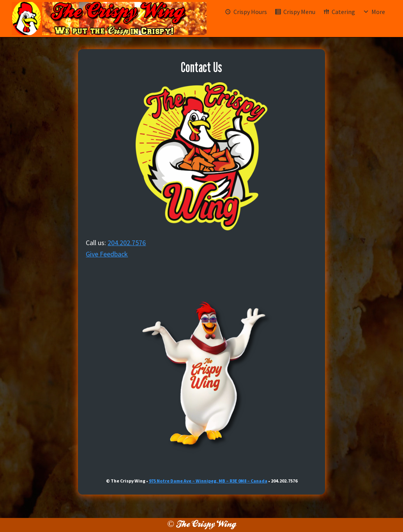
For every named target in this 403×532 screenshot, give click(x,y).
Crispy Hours (250, 12)
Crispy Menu (299, 12)
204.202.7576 (127, 243)
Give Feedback (107, 254)
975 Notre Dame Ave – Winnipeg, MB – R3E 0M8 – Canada (208, 481)
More (378, 12)
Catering (343, 12)
